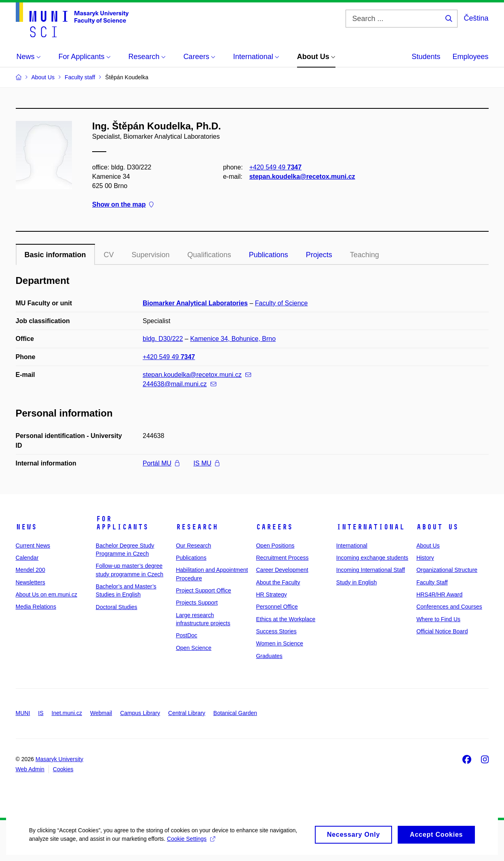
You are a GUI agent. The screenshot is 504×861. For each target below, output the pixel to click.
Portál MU (161, 463)
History (425, 558)
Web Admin (30, 769)
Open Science (194, 648)
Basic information (55, 255)
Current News (33, 546)
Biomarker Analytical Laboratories (195, 303)
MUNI (23, 713)
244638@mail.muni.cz (179, 384)
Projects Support (197, 603)
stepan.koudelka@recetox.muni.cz (302, 177)
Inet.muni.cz (67, 713)
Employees (470, 57)
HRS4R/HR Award (439, 594)
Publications (269, 255)
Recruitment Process (282, 558)
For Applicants (122, 523)
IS (41, 713)
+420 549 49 (275, 167)
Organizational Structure (447, 570)
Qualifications (209, 255)
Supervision (151, 255)
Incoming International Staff (371, 570)
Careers (274, 527)
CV (109, 255)
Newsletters (31, 582)
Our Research (193, 546)
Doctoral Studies (117, 607)
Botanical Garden (235, 713)
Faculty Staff (432, 582)
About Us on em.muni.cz (47, 594)
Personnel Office (277, 607)
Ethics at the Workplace (286, 619)
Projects (319, 255)
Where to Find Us (438, 619)
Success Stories (276, 631)
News (26, 527)
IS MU (207, 463)
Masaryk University (59, 759)
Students (426, 57)
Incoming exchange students (372, 558)
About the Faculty (278, 582)
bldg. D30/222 (163, 339)
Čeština (476, 18)
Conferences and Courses (449, 607)
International (370, 527)
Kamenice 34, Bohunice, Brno (233, 339)
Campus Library (140, 713)
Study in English (356, 582)
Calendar (27, 558)
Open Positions (275, 546)
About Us (437, 527)
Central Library (187, 713)
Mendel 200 (31, 570)
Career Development (282, 570)
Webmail (101, 713)
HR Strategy (271, 594)
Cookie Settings (190, 847)
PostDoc (187, 635)
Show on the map (123, 205)
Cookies (63, 769)
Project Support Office (203, 590)
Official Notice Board (442, 631)
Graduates (269, 656)
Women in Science (279, 643)
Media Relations (36, 607)
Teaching (365, 255)
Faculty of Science (282, 303)
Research (197, 527)
